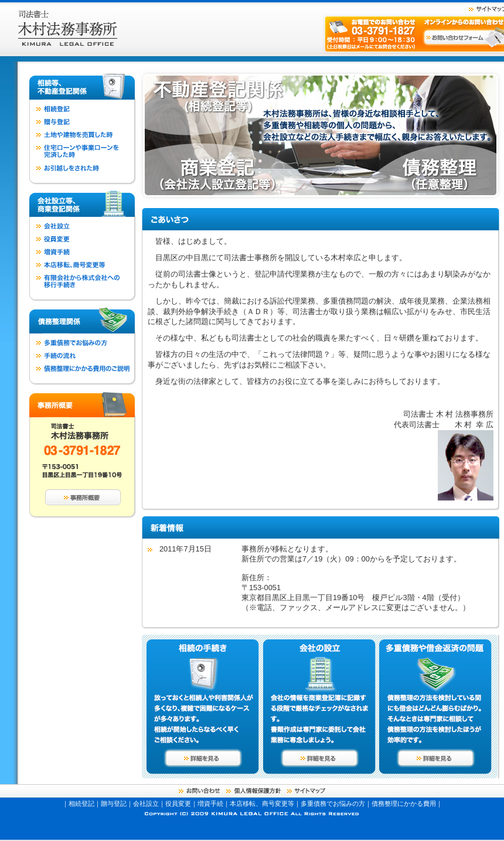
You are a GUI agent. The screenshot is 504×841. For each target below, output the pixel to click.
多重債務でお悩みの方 (333, 803)
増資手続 (210, 803)
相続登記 (81, 803)
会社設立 (146, 803)
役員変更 (178, 803)
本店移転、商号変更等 (262, 803)
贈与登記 (114, 803)
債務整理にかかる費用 (404, 803)
